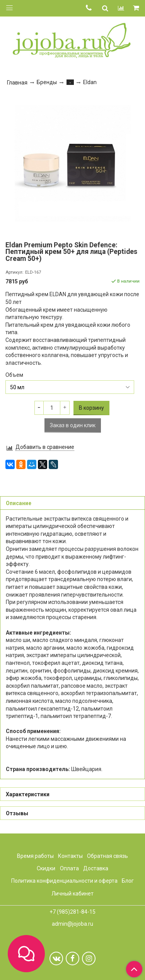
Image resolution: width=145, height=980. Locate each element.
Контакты (70, 856)
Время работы (35, 856)
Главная (17, 83)
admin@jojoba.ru (72, 924)
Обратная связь (107, 856)
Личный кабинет (72, 894)
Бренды (47, 82)
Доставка (96, 868)
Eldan (90, 82)
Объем (14, 375)
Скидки (46, 868)
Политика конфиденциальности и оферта (64, 881)
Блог (128, 881)
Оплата (69, 868)
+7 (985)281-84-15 (72, 912)
